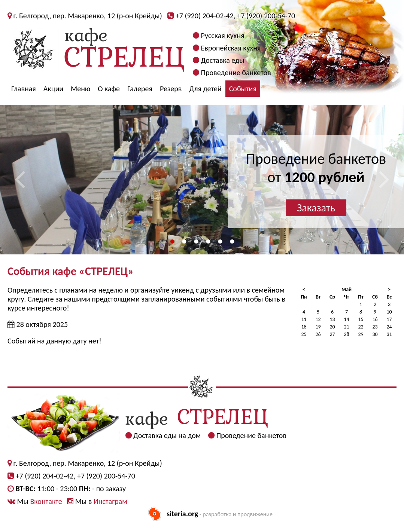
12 (318, 319)
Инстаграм (110, 501)
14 (346, 319)
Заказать (316, 208)
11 (304, 319)
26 (318, 334)
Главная (24, 89)
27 (332, 334)
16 (375, 319)
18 (304, 327)
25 (304, 334)
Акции (53, 89)
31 (389, 334)
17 (389, 319)
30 (375, 334)
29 (361, 334)
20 (332, 327)
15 (361, 319)
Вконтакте (46, 501)
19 (318, 327)
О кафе (109, 89)
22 (361, 327)
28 (346, 334)
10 (389, 312)
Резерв (171, 89)
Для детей (205, 89)
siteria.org (182, 514)
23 (375, 327)
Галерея (140, 89)
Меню (81, 89)
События (243, 89)
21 (346, 327)
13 (332, 319)
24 (389, 327)
